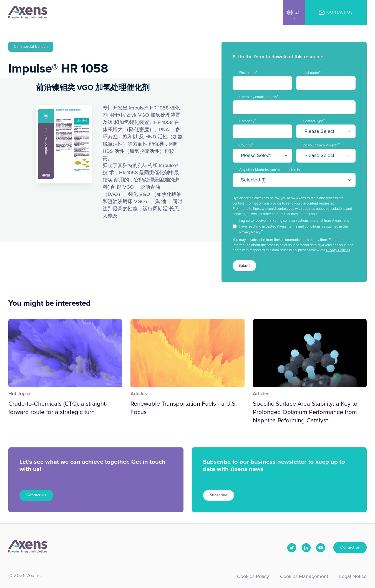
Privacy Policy (250, 232)
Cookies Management (304, 577)
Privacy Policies (338, 250)
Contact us (350, 547)
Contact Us (36, 495)
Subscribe (219, 495)
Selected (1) (253, 180)
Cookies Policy (253, 577)
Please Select (319, 131)
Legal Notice (353, 577)
